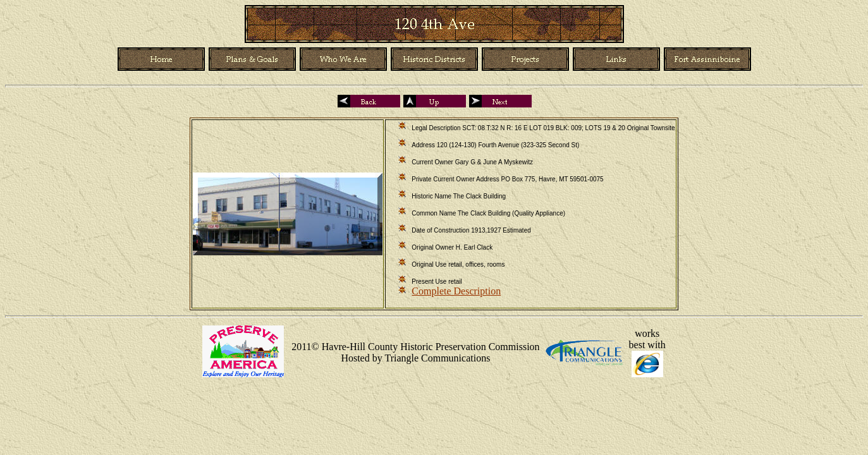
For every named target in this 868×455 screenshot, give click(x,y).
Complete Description (456, 291)
